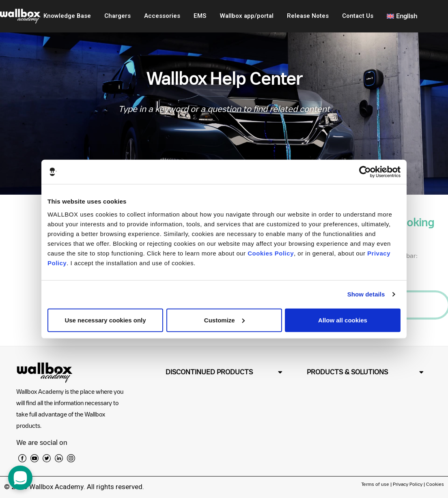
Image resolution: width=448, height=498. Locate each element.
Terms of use (376, 484)
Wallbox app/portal (247, 16)
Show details (366, 294)
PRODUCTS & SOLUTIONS (347, 372)
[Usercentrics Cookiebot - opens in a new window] (365, 172)
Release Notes (308, 16)
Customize (224, 320)
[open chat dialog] (20, 478)
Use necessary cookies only (105, 320)
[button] (224, 372)
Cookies (435, 484)
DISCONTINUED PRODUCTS (209, 372)
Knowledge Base (67, 16)
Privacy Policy (408, 484)
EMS (200, 16)
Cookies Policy (271, 253)
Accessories (162, 16)
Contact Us (358, 16)
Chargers (117, 16)
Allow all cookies (343, 320)
